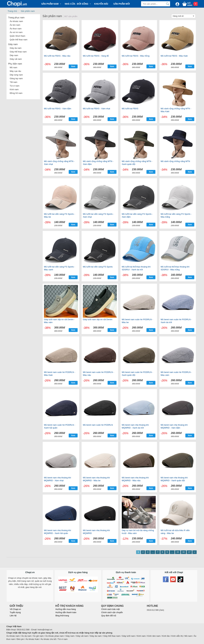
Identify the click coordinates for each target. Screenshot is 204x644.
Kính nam (14, 89)
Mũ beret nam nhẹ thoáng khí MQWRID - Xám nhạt (58, 479)
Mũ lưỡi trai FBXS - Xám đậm (58, 109)
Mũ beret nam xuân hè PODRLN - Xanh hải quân (60, 426)
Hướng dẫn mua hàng (66, 609)
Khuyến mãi (101, 4)
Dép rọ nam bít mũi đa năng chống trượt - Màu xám (138, 532)
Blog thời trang (62, 616)
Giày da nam (16, 48)
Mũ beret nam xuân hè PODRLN (98, 425)
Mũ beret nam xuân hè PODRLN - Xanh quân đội (137, 374)
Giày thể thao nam (18, 52)
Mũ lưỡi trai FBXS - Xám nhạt (97, 109)
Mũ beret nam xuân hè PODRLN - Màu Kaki (60, 374)
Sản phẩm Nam (50, 4)
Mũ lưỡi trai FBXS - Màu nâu (57, 56)
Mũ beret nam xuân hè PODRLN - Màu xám (176, 374)
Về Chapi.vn (15, 609)
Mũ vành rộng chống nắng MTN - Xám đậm (98, 163)
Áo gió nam (38, 636)
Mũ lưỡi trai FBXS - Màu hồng (136, 56)
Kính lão (166, 636)
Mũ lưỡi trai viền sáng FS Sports (98, 267)
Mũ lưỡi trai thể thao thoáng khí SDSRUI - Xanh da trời (136, 268)
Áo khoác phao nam (55, 636)
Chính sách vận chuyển (112, 612)
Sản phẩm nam (28, 11)
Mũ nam (13, 67)
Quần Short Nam (17, 36)
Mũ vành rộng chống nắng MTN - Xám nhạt (59, 163)
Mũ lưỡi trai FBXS (130, 109)
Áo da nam (26, 636)
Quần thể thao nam (19, 40)
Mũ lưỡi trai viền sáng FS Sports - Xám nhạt (98, 215)
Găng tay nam (16, 78)
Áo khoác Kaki (32, 639)
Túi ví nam (15, 86)
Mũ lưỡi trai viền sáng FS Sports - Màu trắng (176, 215)
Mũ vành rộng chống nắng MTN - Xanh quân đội (137, 163)
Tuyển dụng (15, 612)
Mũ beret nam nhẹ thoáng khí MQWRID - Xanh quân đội (174, 479)
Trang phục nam (16, 18)
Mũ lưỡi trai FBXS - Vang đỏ (96, 56)
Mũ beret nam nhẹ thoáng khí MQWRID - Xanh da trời (135, 426)
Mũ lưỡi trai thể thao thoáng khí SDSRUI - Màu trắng (175, 268)
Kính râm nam (154, 636)
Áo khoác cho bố (48, 639)
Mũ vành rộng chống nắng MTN (175, 161)
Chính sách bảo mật (110, 609)
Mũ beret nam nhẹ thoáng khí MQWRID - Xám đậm (174, 426)
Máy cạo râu (15, 71)
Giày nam (13, 44)
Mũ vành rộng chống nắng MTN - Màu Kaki (176, 110)
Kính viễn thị (177, 636)
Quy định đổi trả (109, 616)
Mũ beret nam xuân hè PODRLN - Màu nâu (98, 374)
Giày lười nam (128, 636)
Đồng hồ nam (16, 93)
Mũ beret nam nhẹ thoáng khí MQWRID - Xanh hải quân (58, 532)
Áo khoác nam (16, 21)
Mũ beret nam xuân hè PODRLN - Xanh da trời (176, 321)
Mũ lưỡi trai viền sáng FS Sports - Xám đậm (137, 215)
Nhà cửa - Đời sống (76, 4)
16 (184, 552)
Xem (73, 66)
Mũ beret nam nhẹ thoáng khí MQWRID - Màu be (96, 479)
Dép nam (14, 55)
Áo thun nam (16, 29)
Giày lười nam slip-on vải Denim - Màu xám (59, 321)
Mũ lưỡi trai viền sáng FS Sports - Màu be (60, 215)
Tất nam (13, 82)
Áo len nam (15, 25)
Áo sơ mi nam (16, 32)
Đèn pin (20, 639)
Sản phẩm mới (122, 4)
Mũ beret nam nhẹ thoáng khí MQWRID (96, 532)
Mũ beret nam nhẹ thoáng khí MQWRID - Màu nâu (135, 479)
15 (178, 552)
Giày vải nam (16, 59)
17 (189, 552)
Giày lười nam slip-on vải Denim (98, 319)
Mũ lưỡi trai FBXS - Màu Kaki (174, 56)
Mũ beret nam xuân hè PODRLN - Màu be (137, 321)
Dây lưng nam (16, 75)
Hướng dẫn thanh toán (66, 612)
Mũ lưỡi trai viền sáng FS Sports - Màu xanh (60, 268)
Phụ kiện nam (15, 64)
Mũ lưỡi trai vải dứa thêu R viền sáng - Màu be (175, 532)
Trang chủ (12, 11)
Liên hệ (13, 616)
